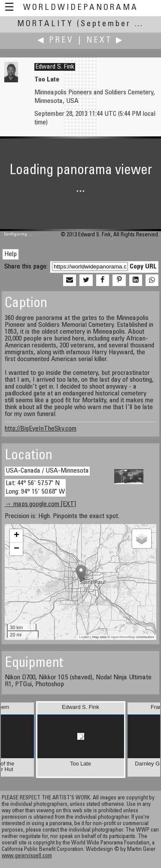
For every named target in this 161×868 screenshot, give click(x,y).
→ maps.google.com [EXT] (40, 504)
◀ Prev (56, 41)
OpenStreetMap (123, 637)
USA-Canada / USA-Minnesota (47, 471)
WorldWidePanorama (81, 8)
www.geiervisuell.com (27, 856)
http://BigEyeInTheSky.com (41, 429)
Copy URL (143, 267)
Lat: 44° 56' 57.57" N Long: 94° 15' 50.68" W (35, 487)
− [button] (17, 549)
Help (11, 254)
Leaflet (84, 637)
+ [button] (17, 536)
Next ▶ (105, 41)
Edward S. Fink (55, 67)
